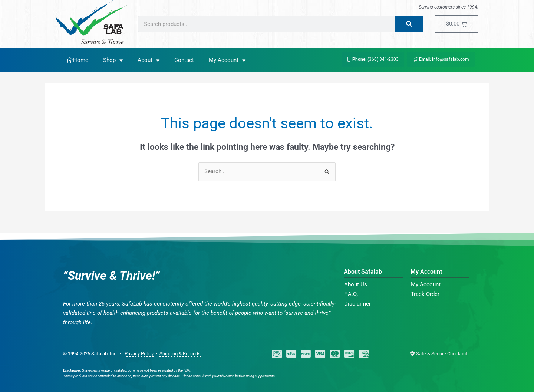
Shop (113, 60)
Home (78, 60)
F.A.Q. (351, 294)
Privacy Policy (139, 354)
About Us (356, 285)
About (149, 60)
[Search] (409, 24)
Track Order (425, 294)
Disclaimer (357, 304)
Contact (184, 60)
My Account (227, 60)
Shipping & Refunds (180, 354)
